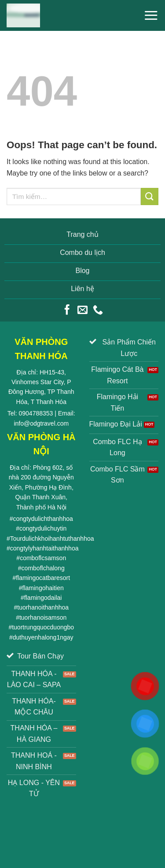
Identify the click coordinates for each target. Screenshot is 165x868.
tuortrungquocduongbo (43, 627)
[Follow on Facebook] (67, 311)
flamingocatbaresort (43, 578)
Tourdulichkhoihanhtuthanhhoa (52, 539)
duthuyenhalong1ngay (43, 637)
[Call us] (98, 311)
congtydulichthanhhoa (43, 519)
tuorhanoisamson (43, 617)
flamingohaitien (43, 588)
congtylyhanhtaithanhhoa (44, 548)
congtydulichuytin (43, 528)
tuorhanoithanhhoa (43, 607)
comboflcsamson (43, 558)
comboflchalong (43, 568)
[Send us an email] (82, 311)
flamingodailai (43, 598)
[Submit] (150, 196)
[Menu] (151, 15)
